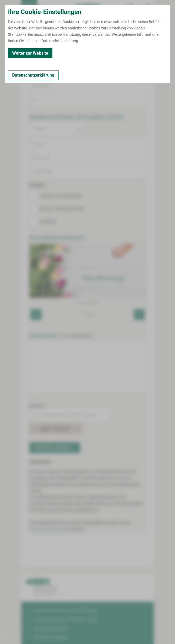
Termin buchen (45, 8)
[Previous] (36, 315)
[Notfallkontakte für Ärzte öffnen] (130, 8)
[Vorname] (88, 72)
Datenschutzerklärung (48, 529)
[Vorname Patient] (88, 144)
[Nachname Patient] (88, 158)
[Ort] (88, 100)
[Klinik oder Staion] (88, 171)
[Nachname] (88, 86)
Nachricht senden (54, 447)
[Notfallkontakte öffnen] (146, 8)
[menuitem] (29, 8)
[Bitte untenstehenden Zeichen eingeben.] (69, 415)
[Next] (139, 315)
